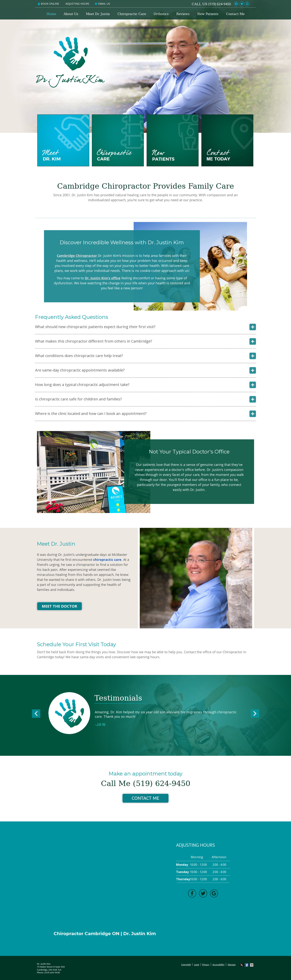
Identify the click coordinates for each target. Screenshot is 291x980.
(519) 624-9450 (220, 4)
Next (256, 714)
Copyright (186, 965)
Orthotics (161, 14)
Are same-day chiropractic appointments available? (80, 370)
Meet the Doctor (59, 606)
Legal (196, 965)
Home (51, 14)
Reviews (183, 14)
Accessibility (219, 965)
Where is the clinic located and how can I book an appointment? (91, 413)
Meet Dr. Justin (98, 14)
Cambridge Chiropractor (77, 256)
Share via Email (252, 965)
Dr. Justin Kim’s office (103, 278)
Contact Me (235, 14)
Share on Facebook (247, 965)
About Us (71, 14)
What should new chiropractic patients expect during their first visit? (95, 327)
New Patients (208, 14)
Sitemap (232, 965)
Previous (35, 714)
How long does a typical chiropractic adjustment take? (82, 385)
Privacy (206, 965)
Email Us (102, 4)
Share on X (242, 965)
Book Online (48, 4)
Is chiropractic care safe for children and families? (78, 399)
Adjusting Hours (77, 4)
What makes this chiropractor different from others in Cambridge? (94, 341)
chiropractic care (107, 560)
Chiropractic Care (132, 14)
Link (252, 4)
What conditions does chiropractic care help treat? (79, 356)
